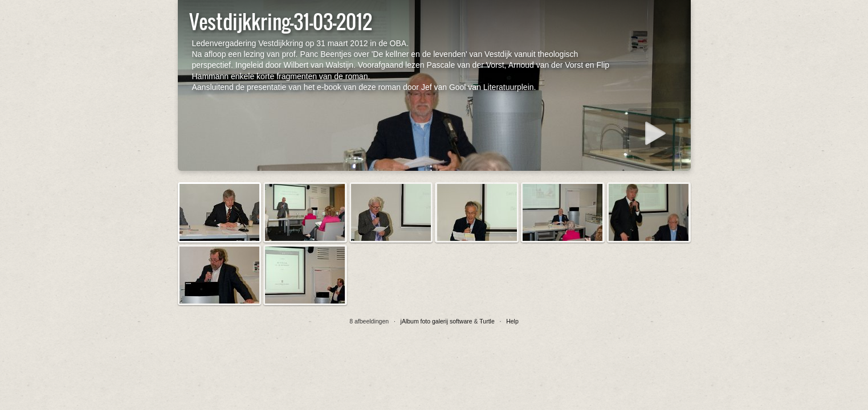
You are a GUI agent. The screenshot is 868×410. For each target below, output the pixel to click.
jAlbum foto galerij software (437, 321)
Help (512, 321)
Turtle (487, 321)
